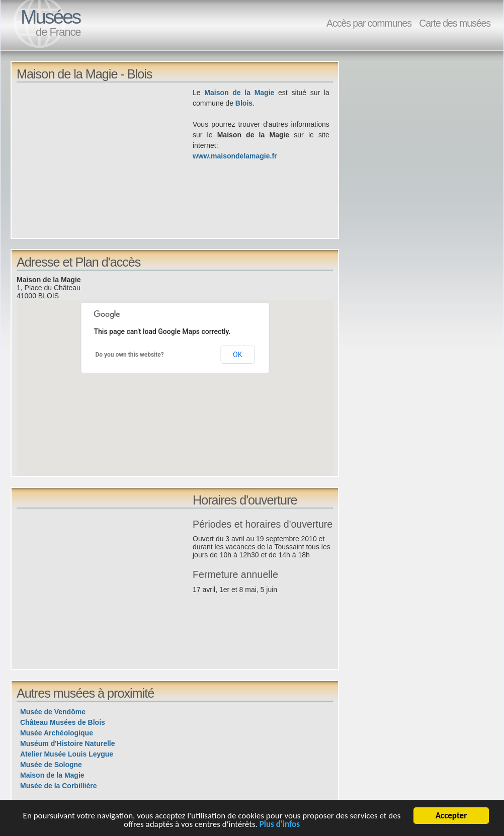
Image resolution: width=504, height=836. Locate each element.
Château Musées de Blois (63, 722)
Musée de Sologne (51, 765)
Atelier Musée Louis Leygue (67, 754)
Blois (244, 103)
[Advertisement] (105, 158)
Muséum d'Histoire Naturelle (67, 743)
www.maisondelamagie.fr (235, 156)
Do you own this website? (130, 355)
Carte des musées (455, 23)
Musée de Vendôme (53, 712)
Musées (50, 17)
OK (237, 355)
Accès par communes (369, 23)
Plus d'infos (280, 826)
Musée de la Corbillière (59, 786)
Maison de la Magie (239, 93)
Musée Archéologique (57, 733)
